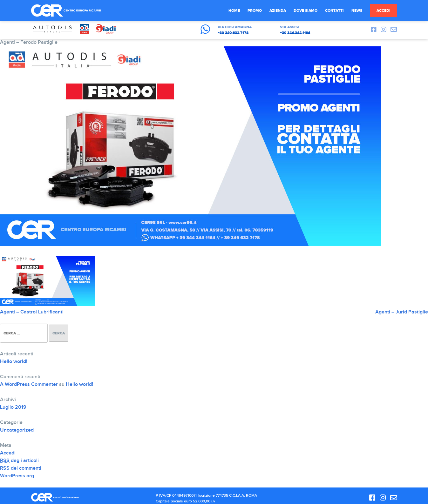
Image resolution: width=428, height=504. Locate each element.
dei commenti (21, 468)
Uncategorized (17, 430)
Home (234, 10)
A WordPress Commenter (29, 384)
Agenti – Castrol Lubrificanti (32, 312)
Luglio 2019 (13, 407)
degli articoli (19, 461)
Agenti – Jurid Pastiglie (402, 312)
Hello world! (14, 362)
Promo (255, 10)
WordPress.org (17, 476)
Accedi (384, 10)
